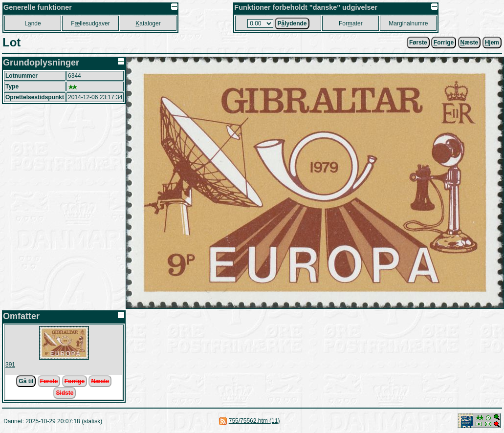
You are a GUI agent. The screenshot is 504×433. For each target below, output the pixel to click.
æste (470, 43)
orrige (444, 43)
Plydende (292, 23)
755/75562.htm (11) (254, 421)
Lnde (33, 23)
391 (10, 365)
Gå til (26, 381)
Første (418, 43)
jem (492, 43)
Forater (351, 23)
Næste (100, 381)
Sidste (65, 393)
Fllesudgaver (90, 23)
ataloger (148, 23)
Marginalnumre (408, 23)
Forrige (75, 381)
